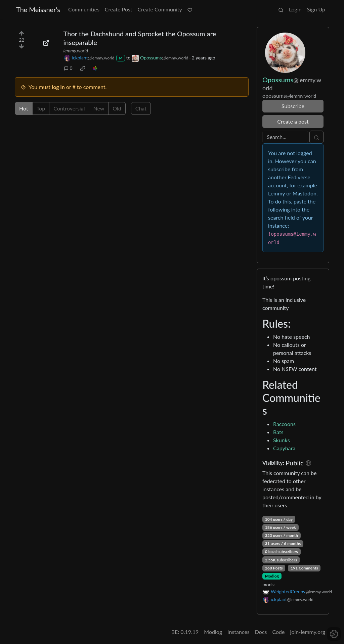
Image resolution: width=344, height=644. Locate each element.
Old (117, 108)
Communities (84, 9)
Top (41, 108)
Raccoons (284, 424)
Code (279, 632)
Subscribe (293, 106)
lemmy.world (76, 51)
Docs (261, 632)
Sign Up (316, 9)
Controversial (69, 108)
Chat (141, 108)
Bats (278, 432)
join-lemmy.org (308, 632)
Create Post (119, 9)
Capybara (284, 448)
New (99, 108)
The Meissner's (38, 9)
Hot (24, 108)
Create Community (160, 9)
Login (295, 9)
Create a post (293, 121)
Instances (239, 632)
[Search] (285, 137)
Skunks (282, 440)
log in (58, 87)
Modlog (272, 576)
